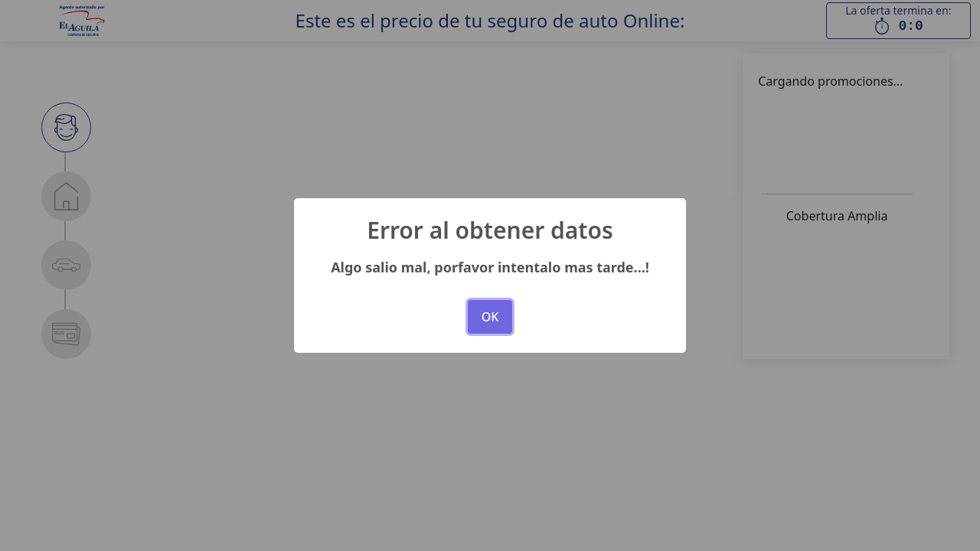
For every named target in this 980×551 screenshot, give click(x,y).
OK (490, 317)
